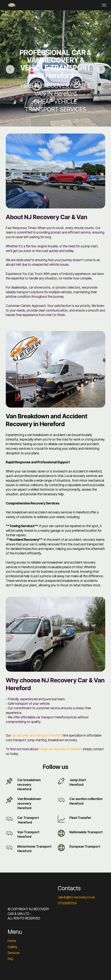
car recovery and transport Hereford (37, 735)
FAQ (10, 959)
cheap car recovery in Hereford (61, 749)
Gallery (12, 947)
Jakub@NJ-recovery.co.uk (76, 897)
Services (14, 953)
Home (12, 941)
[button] (10, 69)
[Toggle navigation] (104, 5)
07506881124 (67, 903)
